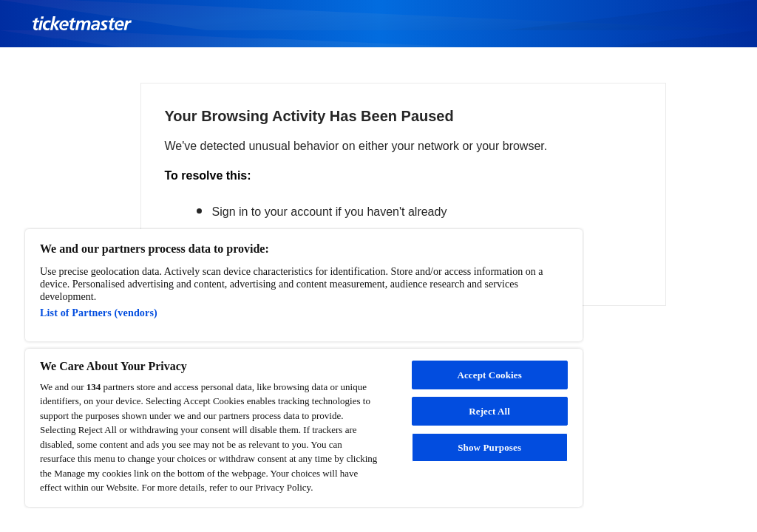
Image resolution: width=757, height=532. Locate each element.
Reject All (489, 411)
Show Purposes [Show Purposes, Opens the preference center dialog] (489, 447)
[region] (304, 368)
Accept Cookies (489, 375)
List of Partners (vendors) (99, 313)
